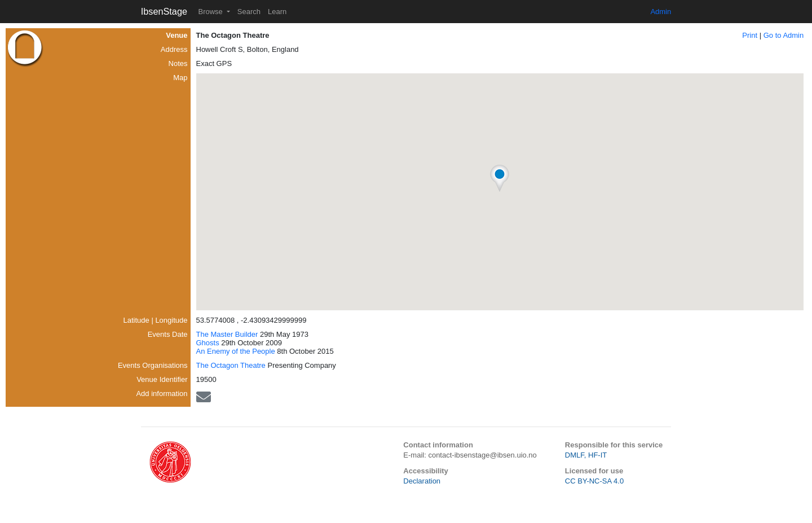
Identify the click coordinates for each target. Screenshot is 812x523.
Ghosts (208, 343)
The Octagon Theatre (231, 365)
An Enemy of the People (236, 351)
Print (750, 35)
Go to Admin (784, 35)
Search (249, 12)
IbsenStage (164, 11)
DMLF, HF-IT (586, 455)
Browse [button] (211, 12)
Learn (277, 12)
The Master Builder (227, 334)
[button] (500, 178)
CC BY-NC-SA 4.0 (594, 481)
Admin (661, 12)
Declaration (422, 481)
